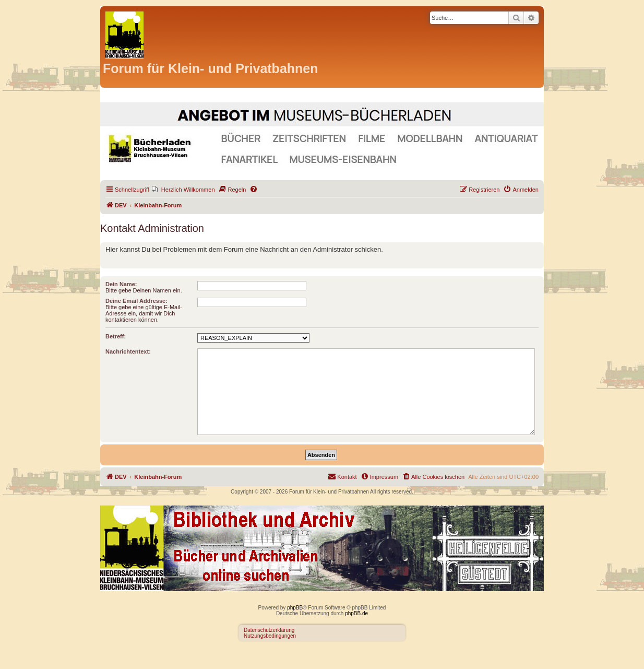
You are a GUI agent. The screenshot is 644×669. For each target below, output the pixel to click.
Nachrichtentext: (128, 351)
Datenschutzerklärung (269, 630)
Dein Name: (121, 284)
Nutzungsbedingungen (270, 636)
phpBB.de (356, 613)
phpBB (295, 608)
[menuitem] (183, 190)
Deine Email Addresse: (136, 301)
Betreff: (116, 336)
